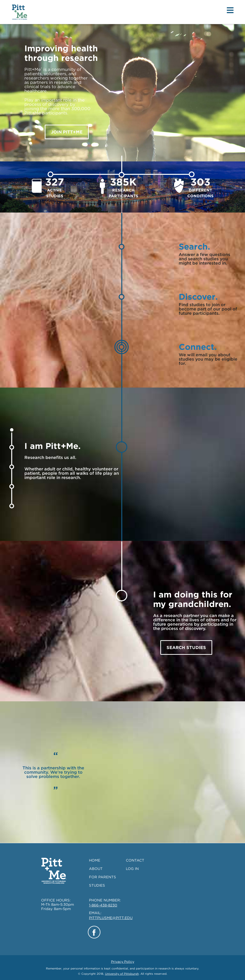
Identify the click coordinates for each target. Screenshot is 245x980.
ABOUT (96, 869)
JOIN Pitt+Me (67, 132)
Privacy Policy (123, 962)
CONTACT (135, 860)
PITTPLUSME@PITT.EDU (111, 918)
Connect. (198, 347)
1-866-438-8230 (103, 905)
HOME (95, 860)
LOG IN (132, 869)
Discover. (198, 297)
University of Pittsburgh (122, 974)
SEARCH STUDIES (186, 647)
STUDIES (97, 885)
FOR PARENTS (103, 877)
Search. (194, 246)
